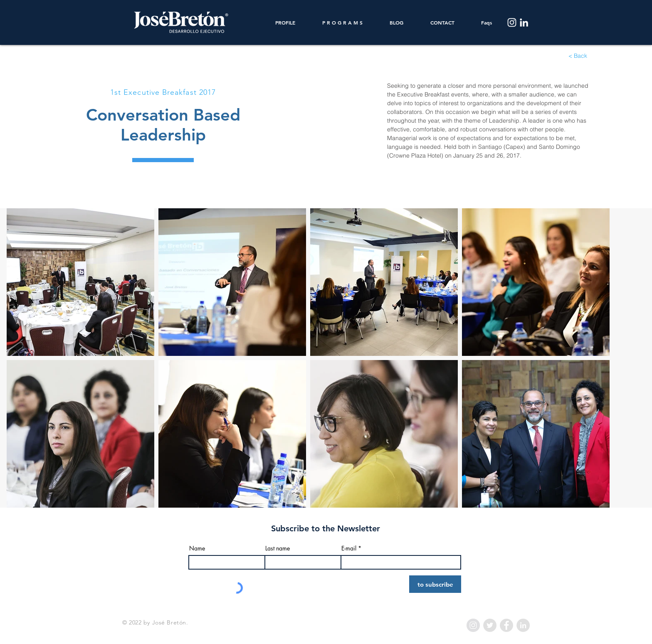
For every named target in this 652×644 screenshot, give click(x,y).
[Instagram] (512, 22)
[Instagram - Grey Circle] (473, 625)
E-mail (349, 548)
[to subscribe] (435, 584)
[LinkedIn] (524, 22)
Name (197, 548)
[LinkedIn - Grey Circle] (523, 625)
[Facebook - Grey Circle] (506, 625)
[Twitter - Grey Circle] (490, 625)
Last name (278, 548)
